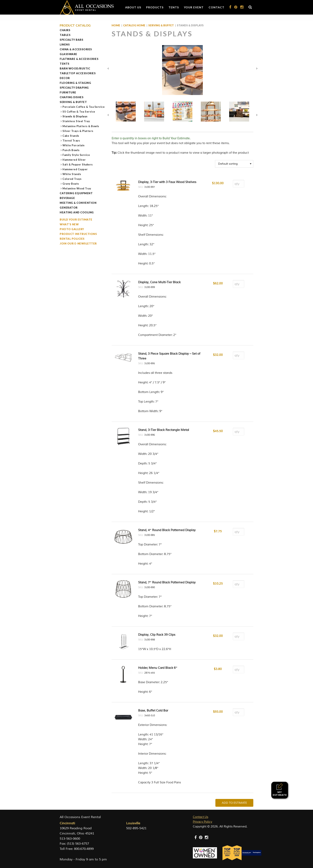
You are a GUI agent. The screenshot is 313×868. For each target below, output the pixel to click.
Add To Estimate (234, 803)
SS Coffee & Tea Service (79, 112)
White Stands (72, 174)
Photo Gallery (72, 229)
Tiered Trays (71, 141)
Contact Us (201, 817)
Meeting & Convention (78, 203)
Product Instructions (78, 234)
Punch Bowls (71, 150)
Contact (216, 7)
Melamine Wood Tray (77, 188)
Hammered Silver (74, 160)
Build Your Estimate (76, 220)
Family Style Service (76, 155)
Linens (65, 45)
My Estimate (280, 790)
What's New (69, 224)
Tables (65, 35)
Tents (174, 7)
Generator (69, 208)
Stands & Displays (75, 116)
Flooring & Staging (75, 83)
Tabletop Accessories (78, 73)
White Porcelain (74, 145)
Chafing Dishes (72, 97)
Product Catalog (75, 25)
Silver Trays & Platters (78, 131)
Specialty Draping (74, 88)
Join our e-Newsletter (78, 243)
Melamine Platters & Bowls (81, 126)
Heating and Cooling (77, 212)
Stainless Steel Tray (76, 121)
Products (155, 7)
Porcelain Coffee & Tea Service (84, 107)
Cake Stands (71, 136)
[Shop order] (234, 164)
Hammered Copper (75, 169)
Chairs (65, 30)
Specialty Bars (71, 40)
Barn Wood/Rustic (75, 68)
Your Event (194, 7)
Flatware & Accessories (79, 59)
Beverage (67, 198)
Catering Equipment (76, 193)
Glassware (68, 54)
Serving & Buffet (73, 102)
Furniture (68, 92)
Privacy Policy (203, 822)
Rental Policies (72, 239)
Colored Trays (72, 179)
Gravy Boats (71, 184)
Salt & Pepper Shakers (78, 164)
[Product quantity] (239, 184)
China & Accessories (76, 49)
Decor (65, 78)
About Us (133, 7)
